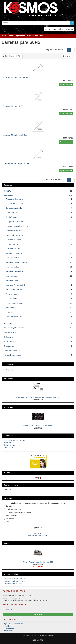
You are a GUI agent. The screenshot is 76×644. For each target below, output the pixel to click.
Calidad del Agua (12, 213)
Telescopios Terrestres (12, 351)
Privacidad (7, 443)
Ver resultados (32, 536)
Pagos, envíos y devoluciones (14, 440)
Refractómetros (11, 299)
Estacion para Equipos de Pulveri (18, 226)
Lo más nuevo (9, 407)
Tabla (19, 56)
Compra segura (9, 445)
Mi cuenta (69, 29)
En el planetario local (12, 509)
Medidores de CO (13, 258)
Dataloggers (9, 337)
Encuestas (8, 498)
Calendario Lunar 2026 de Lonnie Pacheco (38, 426)
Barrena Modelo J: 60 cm (15, 106)
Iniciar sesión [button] (38, 614)
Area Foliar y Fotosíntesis (15, 204)
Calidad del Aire (10, 332)
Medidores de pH (12, 276)
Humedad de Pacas (13, 244)
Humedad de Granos (13, 240)
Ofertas (6, 543)
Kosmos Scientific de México (44, 636)
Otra (6, 522)
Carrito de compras (11, 485)
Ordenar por (67, 56)
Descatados (8, 379)
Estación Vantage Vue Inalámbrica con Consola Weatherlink (38, 397)
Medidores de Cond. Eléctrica (17, 262)
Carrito (48, 29)
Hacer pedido (58, 29)
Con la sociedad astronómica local (17, 512)
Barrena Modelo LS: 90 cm (16, 135)
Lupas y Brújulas (10, 341)
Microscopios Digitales (14, 290)
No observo (9, 519)
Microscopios (9, 346)
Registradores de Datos (14, 303)
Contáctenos (8, 447)
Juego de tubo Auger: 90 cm (16, 164)
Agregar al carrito (66, 85)
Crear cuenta (8, 609)
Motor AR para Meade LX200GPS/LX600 (38, 562)
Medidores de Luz (12, 267)
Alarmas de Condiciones (15, 199)
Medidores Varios (12, 280)
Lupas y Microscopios (14, 317)
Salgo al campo (10, 515)
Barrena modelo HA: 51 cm (16, 78)
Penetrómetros (11, 294)
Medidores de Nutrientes (15, 271)
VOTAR (38, 528)
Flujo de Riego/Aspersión (15, 235)
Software (9, 312)
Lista (11, 56)
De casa (8, 506)
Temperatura (11, 308)
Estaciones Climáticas (14, 231)
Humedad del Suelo (13, 249)
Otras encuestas (43, 536)
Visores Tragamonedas (13, 355)
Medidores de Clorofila (14, 253)
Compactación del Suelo (15, 222)
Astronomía (8, 323)
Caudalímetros (11, 217)
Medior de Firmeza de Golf (16, 285)
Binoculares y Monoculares (14, 328)
